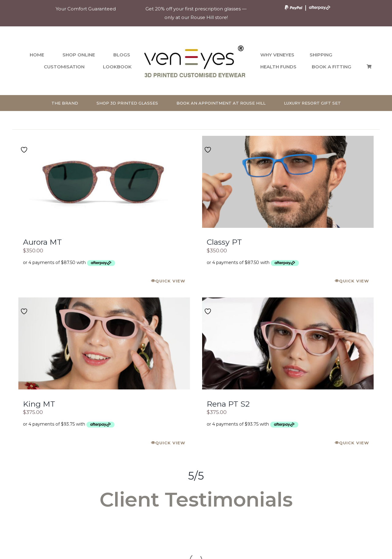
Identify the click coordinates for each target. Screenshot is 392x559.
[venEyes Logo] (196, 44)
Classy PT (224, 242)
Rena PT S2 (228, 404)
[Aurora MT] (104, 182)
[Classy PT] (288, 182)
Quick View (170, 281)
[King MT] (104, 343)
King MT (39, 404)
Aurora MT (42, 242)
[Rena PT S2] (288, 343)
